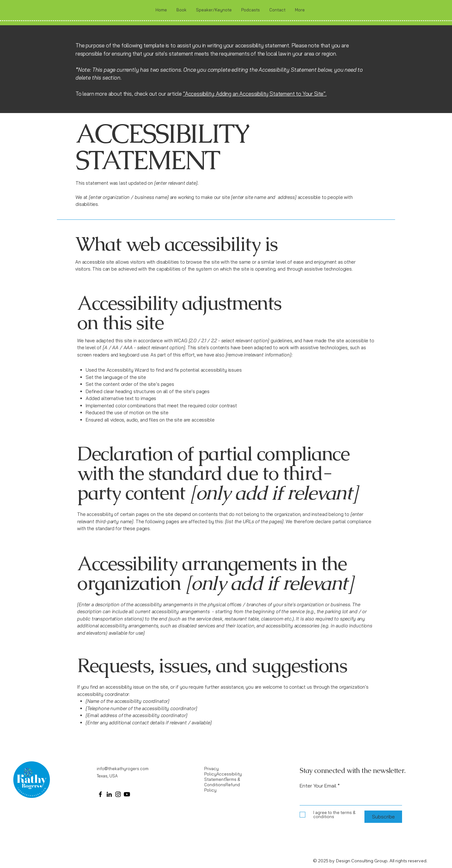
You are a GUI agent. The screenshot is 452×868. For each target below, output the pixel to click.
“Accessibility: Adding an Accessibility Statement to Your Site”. (255, 94)
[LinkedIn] (109, 794)
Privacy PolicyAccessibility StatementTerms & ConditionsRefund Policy (223, 779)
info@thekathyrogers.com (123, 769)
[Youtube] (127, 794)
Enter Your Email (318, 786)
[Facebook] (100, 794)
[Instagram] (118, 794)
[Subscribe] (383, 817)
